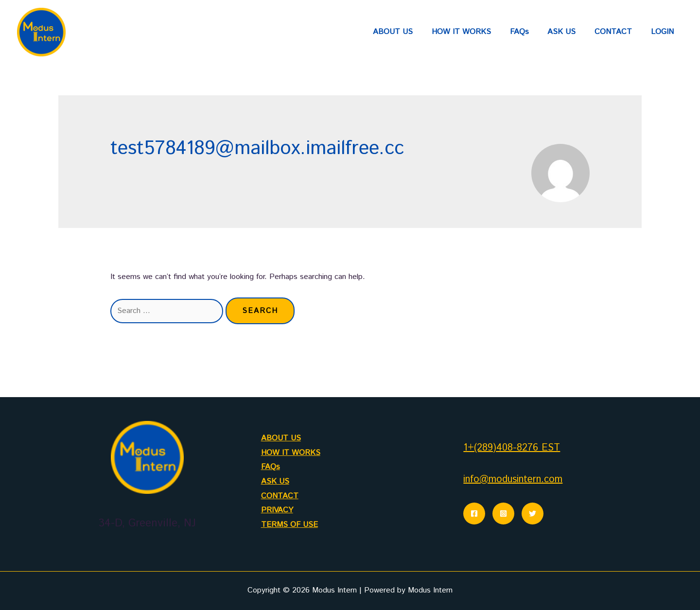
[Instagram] (503, 514)
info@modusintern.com (513, 479)
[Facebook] (474, 514)
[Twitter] (533, 514)
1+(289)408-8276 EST (512, 448)
